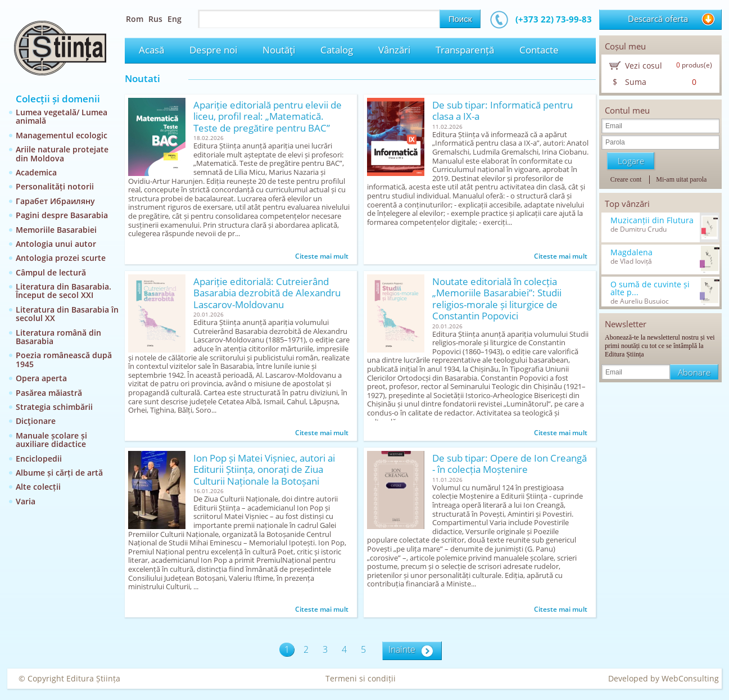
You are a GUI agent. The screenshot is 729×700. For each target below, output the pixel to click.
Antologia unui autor (56, 244)
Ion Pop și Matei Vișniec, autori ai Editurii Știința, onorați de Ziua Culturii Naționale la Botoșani (264, 470)
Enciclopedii (39, 459)
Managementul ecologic (62, 135)
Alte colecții (38, 487)
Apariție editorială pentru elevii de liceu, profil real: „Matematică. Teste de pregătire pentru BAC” (268, 117)
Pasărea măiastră (49, 393)
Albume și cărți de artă (59, 473)
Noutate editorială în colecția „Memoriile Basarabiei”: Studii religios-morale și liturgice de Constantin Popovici (497, 299)
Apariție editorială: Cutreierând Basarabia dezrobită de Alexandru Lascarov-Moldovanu (267, 293)
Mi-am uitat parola (681, 179)
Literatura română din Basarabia (58, 337)
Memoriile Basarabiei (56, 230)
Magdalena (631, 252)
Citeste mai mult (322, 256)
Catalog (337, 50)
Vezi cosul (644, 66)
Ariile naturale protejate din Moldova (62, 153)
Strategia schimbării (54, 407)
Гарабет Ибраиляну (55, 201)
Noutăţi (279, 50)
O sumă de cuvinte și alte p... (650, 288)
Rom (135, 19)
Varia (26, 501)
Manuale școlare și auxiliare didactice (51, 440)
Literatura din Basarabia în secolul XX (67, 314)
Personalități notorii (55, 186)
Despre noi (213, 50)
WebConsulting (690, 678)
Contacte (539, 50)
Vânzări (394, 50)
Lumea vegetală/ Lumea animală (62, 116)
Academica (36, 172)
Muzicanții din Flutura (652, 220)
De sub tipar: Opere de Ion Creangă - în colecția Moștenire (510, 464)
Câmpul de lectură (51, 272)
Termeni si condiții (361, 678)
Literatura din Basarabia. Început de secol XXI (64, 291)
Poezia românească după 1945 (64, 359)
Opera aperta (41, 378)
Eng (175, 19)
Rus (155, 19)
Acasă (151, 50)
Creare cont (626, 179)
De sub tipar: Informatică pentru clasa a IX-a (502, 111)
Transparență (465, 50)
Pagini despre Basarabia (62, 215)
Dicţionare (36, 421)
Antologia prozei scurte (61, 258)
